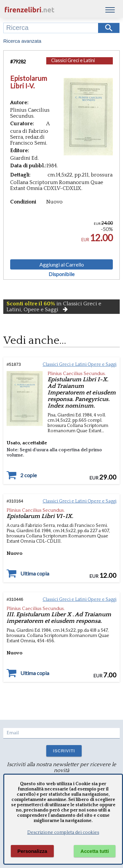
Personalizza (32, 851)
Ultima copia (35, 574)
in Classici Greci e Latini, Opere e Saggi (54, 307)
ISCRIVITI (64, 751)
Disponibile (61, 274)
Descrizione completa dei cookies (63, 833)
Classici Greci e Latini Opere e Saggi (73, 64)
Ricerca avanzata (22, 41)
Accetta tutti (95, 851)
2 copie (29, 475)
